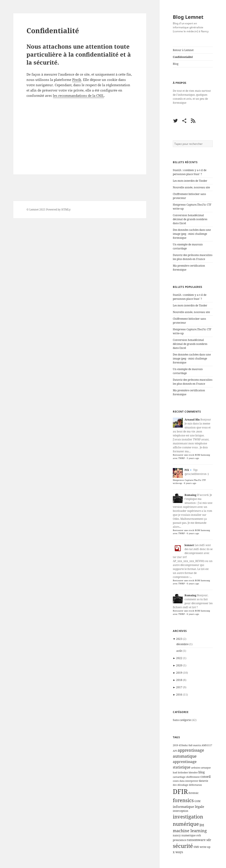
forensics (183, 800)
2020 (179, 665)
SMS (196, 847)
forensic (194, 793)
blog (202, 772)
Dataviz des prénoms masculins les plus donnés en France (193, 257)
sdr (209, 840)
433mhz (183, 745)
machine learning (190, 831)
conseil (205, 777)
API (175, 751)
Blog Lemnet (188, 17)
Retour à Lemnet (183, 50)
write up (205, 847)
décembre (182, 644)
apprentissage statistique (185, 764)
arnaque (206, 768)
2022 (179, 658)
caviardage (179, 777)
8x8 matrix (195, 745)
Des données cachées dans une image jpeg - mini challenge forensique (192, 234)
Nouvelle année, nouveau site (191, 187)
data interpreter (189, 781)
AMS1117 (207, 745)
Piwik (77, 80)
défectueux (195, 785)
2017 (179, 687)
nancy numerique (184, 835)
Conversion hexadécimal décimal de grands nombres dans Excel (190, 219)
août (179, 651)
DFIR (180, 792)
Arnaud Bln (192, 420)
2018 (179, 680)
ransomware (196, 840)
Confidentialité (183, 57)
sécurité (183, 846)
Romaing (190, 495)
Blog (176, 64)
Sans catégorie (182, 720)
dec (175, 785)
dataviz (203, 781)
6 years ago (190, 483)
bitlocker (183, 772)
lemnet (189, 545)
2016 (179, 695)
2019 (179, 673)
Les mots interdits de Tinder (190, 181)
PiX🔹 (188, 470)
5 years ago (193, 458)
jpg (202, 825)
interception (181, 811)
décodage (183, 785)
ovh (199, 835)
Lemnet (34, 209)
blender (193, 772)
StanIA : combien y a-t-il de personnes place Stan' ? (190, 172)
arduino (196, 768)
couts (176, 781)
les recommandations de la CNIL (78, 96)
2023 (179, 639)
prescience (179, 840)
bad (175, 772)
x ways (178, 852)
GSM (197, 801)
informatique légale (188, 807)
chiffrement (193, 777)
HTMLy (66, 209)
